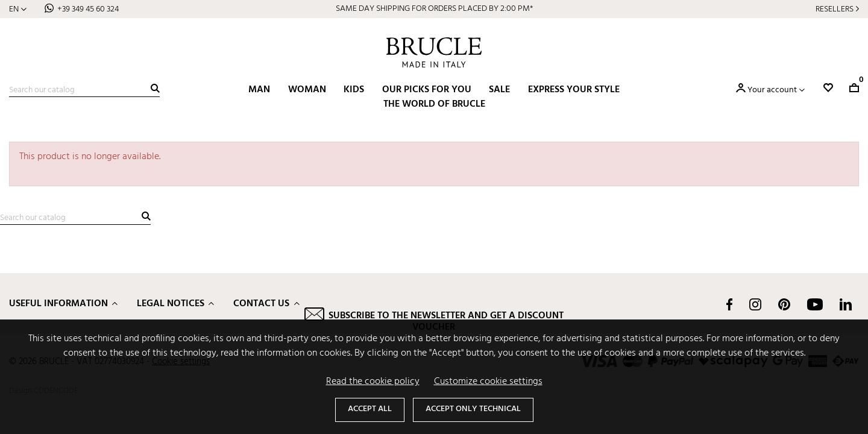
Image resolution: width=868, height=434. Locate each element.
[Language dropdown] (18, 9)
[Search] (84, 90)
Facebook (729, 304)
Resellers (835, 9)
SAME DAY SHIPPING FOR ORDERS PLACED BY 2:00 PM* (434, 9)
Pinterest (784, 304)
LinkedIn (846, 304)
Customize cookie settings (488, 382)
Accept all (370, 409)
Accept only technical (473, 409)
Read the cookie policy (373, 382)
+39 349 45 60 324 (88, 9)
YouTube (815, 304)
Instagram (755, 304)
